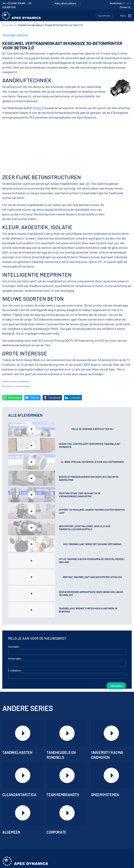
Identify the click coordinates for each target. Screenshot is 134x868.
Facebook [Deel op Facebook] (52, 398)
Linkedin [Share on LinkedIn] (73, 398)
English (128, 3)
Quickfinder (104, 16)
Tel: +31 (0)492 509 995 (14, 3)
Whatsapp (12, 398)
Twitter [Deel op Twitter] (32, 398)
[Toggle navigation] (126, 16)
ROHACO (38, 108)
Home (5, 25)
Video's (13, 25)
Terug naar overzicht (15, 35)
